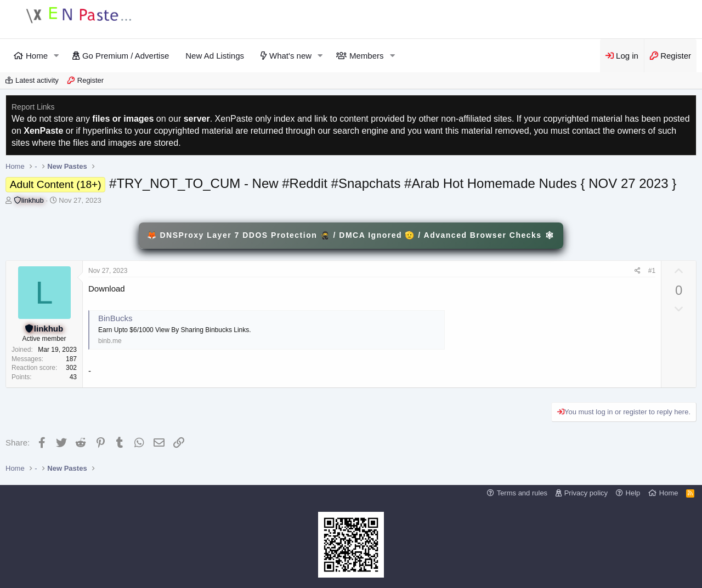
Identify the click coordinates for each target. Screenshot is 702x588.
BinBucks (115, 318)
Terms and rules (522, 493)
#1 (652, 271)
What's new (290, 56)
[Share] (638, 271)
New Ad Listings (215, 56)
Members (367, 56)
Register (90, 80)
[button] (56, 56)
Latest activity (37, 80)
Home (37, 56)
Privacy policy (586, 493)
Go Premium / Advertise (126, 56)
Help (633, 493)
